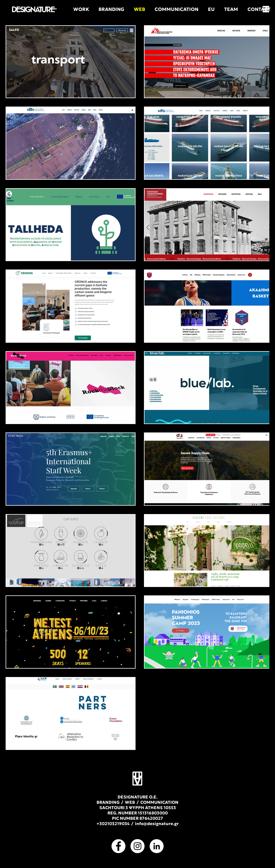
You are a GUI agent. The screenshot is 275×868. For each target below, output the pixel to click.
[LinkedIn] (157, 846)
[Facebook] (118, 846)
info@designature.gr (157, 824)
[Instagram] (137, 846)
